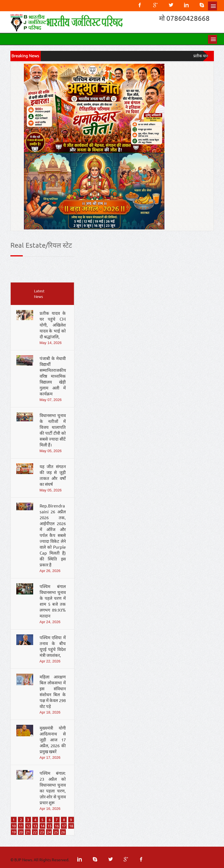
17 (64, 826)
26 (63, 832)
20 (21, 832)
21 (28, 832)
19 (14, 832)
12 (28, 826)
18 (71, 826)
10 (14, 826)
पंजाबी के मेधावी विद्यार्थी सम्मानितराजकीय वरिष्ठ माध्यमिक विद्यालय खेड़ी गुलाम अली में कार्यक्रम (53, 376)
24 (49, 832)
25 (56, 832)
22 (35, 832)
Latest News (39, 294)
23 (42, 832)
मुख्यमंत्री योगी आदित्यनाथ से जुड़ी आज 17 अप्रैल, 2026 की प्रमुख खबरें (53, 740)
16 (57, 826)
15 (49, 826)
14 (42, 826)
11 (21, 826)
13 (35, 826)
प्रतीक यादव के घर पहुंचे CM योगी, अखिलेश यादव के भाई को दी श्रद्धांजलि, (53, 325)
